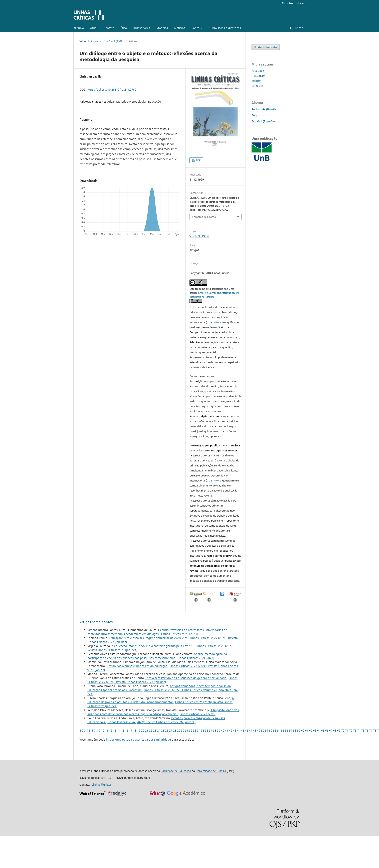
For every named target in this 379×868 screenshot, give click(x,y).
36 (207, 730)
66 (327, 730)
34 (199, 730)
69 (339, 730)
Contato (109, 28)
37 (211, 730)
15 (123, 730)
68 (335, 730)
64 (319, 730)
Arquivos (96, 41)
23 (155, 730)
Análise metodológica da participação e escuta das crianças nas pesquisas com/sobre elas (157, 656)
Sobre (196, 28)
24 (159, 730)
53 (275, 730)
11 (107, 730)
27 (171, 730)
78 (375, 730)
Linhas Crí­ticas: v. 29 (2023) (179, 634)
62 (311, 730)
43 (235, 730)
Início (83, 41)
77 (371, 730)
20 (143, 730)
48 (255, 730)
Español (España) (263, 121)
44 (239, 730)
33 (195, 730)
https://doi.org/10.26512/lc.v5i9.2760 (111, 89)
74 (359, 730)
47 (251, 730)
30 (183, 730)
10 (103, 730)
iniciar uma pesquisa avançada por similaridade (138, 739)
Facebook (258, 71)
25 (163, 730)
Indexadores (142, 28)
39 (219, 730)
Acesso (301, 3)
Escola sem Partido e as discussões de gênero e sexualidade (186, 678)
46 (247, 730)
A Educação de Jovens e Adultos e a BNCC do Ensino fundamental (161, 700)
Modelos (162, 28)
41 (227, 730)
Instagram (259, 76)
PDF (198, 160)
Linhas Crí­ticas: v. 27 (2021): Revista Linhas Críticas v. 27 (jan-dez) (162, 680)
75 (363, 730)
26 (167, 730)
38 (215, 730)
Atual (94, 28)
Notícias (180, 28)
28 (175, 730)
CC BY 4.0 (212, 322)
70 (343, 730)
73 (355, 730)
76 (367, 730)
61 (307, 730)
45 (243, 730)
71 (347, 730)
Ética (124, 28)
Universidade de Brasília (211, 771)
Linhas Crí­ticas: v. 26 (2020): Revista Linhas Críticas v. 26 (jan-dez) (151, 722)
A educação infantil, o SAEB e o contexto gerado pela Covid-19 (153, 646)
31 (187, 730)
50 (263, 730)
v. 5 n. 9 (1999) (115, 41)
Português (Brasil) (264, 109)
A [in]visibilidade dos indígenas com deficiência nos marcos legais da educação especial (163, 712)
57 (291, 730)
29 (179, 730)
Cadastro (287, 3)
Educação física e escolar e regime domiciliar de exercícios (149, 638)
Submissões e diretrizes (225, 28)
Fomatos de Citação (204, 217)
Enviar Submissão (266, 47)
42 (231, 730)
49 (259, 730)
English (257, 115)
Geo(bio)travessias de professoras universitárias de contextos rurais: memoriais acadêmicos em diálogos (157, 632)
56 (287, 730)
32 (191, 730)
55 (283, 730)
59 (299, 730)
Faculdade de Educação (176, 771)
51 (267, 730)
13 (115, 730)
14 (119, 730)
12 (111, 730)
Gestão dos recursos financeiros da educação (137, 666)
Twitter (256, 81)
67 (331, 730)
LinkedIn (257, 86)
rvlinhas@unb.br (101, 785)
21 (147, 730)
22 (151, 730)
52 (271, 730)
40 (223, 730)
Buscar (296, 28)
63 (315, 730)
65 (323, 730)
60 (303, 730)
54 (279, 730)
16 (127, 730)
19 (139, 730)
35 (203, 730)
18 (135, 730)
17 (131, 730)
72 (351, 730)
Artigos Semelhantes (96, 622)
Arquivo (79, 28)
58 (295, 730)
